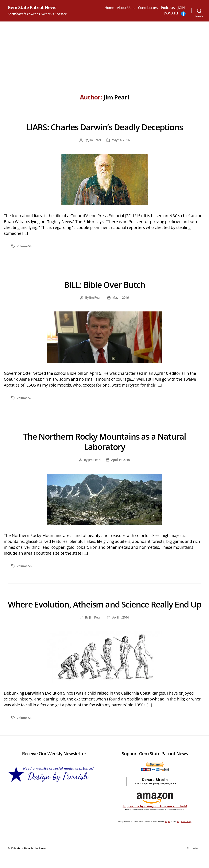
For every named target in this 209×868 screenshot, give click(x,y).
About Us (135, 8)
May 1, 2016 (121, 298)
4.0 (178, 831)
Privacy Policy (186, 831)
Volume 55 (24, 727)
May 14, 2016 (121, 140)
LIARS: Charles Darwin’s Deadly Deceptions (104, 127)
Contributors (159, 8)
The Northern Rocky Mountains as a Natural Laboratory (104, 441)
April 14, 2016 (120, 459)
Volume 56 (24, 565)
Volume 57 (24, 398)
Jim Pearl (95, 140)
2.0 (166, 831)
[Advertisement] (104, 50)
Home (120, 8)
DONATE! (171, 14)
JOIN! (157, 14)
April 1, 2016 (121, 627)
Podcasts (179, 8)
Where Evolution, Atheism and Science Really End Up (104, 609)
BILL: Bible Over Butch (104, 284)
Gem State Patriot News (33, 8)
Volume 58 (24, 246)
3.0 (169, 831)
